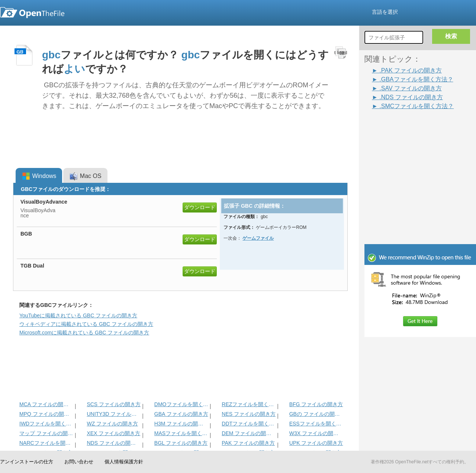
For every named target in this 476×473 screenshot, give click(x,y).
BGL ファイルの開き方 (181, 443)
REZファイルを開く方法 (249, 404)
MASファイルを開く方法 (181, 433)
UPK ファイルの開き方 (316, 443)
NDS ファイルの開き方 (114, 443)
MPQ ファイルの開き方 (46, 414)
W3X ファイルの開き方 (316, 433)
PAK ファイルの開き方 (248, 443)
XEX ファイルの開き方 (113, 433)
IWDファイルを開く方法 (46, 424)
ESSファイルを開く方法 (316, 424)
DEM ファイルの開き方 (249, 433)
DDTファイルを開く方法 (249, 424)
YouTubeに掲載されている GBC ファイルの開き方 (78, 315)
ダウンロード (200, 207)
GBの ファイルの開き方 (316, 414)
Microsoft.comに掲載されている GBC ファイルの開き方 (84, 333)
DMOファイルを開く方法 (181, 404)
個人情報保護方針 (124, 462)
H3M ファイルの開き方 (181, 424)
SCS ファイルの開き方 (114, 404)
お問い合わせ (79, 462)
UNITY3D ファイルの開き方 (114, 414)
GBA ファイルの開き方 (181, 414)
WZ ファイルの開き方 (112, 424)
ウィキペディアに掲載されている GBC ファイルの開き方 (86, 324)
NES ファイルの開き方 (249, 414)
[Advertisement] (420, 194)
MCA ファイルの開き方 (46, 404)
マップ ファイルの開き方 (46, 433)
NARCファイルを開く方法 (46, 443)
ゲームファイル (258, 238)
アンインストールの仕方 (27, 462)
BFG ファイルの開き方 (316, 404)
